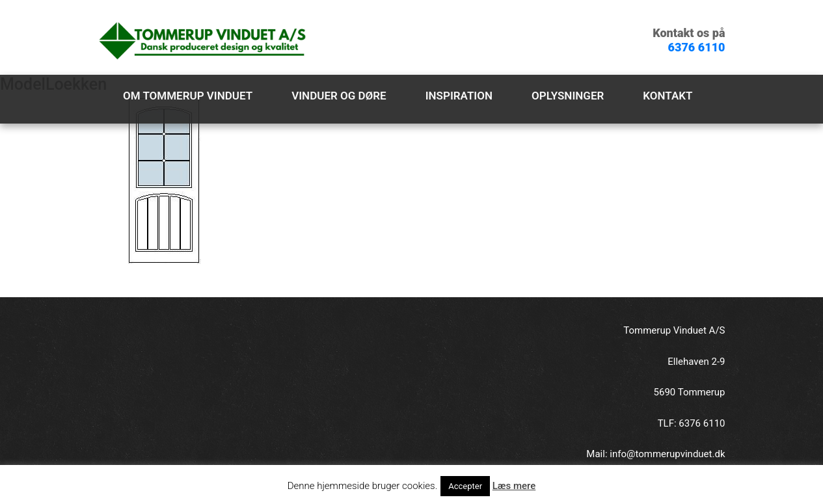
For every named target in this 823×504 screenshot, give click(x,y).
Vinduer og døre (339, 96)
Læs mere (514, 486)
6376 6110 (697, 47)
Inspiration (459, 96)
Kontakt (668, 96)
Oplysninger (568, 96)
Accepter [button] (465, 486)
